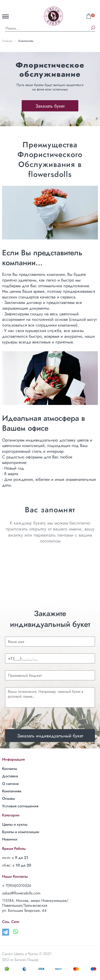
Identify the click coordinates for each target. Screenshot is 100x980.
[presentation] (37, 717)
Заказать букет (50, 106)
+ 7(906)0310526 (17, 886)
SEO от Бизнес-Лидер (20, 960)
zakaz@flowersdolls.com (21, 893)
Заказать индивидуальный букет (50, 736)
